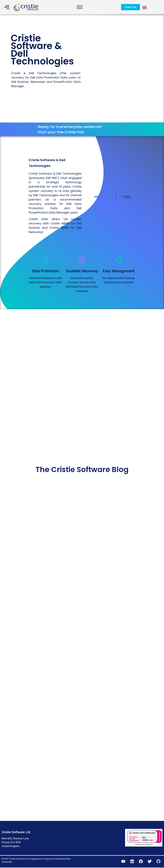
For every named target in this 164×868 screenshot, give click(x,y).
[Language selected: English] (145, 7)
